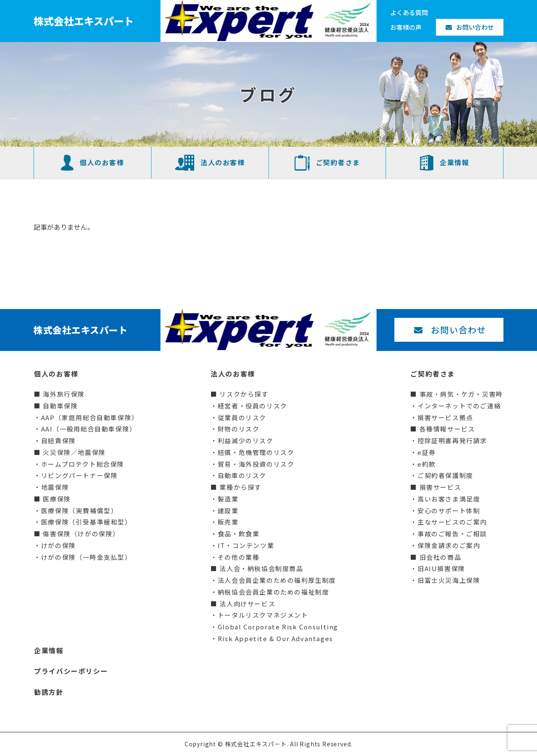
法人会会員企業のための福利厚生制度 (277, 580)
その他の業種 (239, 557)
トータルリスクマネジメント (263, 615)
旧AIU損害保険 (441, 568)
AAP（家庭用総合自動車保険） (90, 417)
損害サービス (441, 487)
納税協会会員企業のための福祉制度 (274, 592)
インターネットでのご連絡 (459, 406)
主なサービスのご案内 (452, 522)
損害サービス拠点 (445, 417)
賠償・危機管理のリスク (256, 452)
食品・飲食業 (239, 534)
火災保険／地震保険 (74, 452)
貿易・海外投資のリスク (256, 464)
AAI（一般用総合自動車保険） (89, 429)
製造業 (228, 499)
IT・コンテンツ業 (246, 545)
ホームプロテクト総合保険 (83, 464)
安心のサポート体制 (449, 510)
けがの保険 (59, 545)
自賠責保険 (59, 440)
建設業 (228, 510)
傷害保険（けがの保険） (81, 534)
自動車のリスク (242, 475)
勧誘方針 (49, 692)
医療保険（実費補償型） (80, 510)
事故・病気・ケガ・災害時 (461, 394)
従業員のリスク (242, 417)
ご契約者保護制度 (445, 475)
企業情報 (444, 163)
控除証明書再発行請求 (452, 440)
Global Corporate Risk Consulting (278, 627)
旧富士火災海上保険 (449, 580)
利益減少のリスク (246, 440)
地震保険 (55, 487)
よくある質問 (409, 12)
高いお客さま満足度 (449, 499)
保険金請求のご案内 (449, 545)
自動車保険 (60, 406)
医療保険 (57, 499)
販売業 (228, 522)
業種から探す (240, 487)
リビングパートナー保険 (80, 475)
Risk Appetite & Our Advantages (275, 638)
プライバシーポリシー (71, 671)
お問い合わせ (470, 27)
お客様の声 (406, 27)
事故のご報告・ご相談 (452, 534)
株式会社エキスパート (84, 21)
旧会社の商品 (441, 557)
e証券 (427, 452)
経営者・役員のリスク (253, 406)
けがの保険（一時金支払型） (86, 557)
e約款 (427, 464)
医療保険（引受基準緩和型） (86, 522)
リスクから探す (244, 394)
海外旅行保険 (64, 394)
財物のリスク (239, 429)
